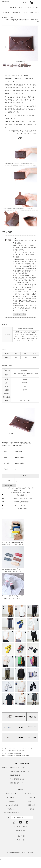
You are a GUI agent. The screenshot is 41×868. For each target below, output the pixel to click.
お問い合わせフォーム (17, 783)
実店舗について (21, 831)
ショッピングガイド (31, 793)
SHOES (28, 7)
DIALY (25, 13)
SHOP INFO (16, 13)
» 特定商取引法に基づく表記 (20, 493)
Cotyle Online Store (14, 853)
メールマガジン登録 (12, 805)
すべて (4, 7)
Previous (6, 47)
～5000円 (26, 756)
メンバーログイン (12, 798)
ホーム (4, 748)
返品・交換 (32, 805)
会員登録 (12, 801)
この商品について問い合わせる (22, 498)
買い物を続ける (22, 495)
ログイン (25, 3)
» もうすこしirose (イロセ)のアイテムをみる (20, 488)
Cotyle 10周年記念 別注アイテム (17, 751)
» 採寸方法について (20, 490)
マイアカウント (12, 809)
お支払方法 (32, 798)
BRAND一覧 (6, 13)
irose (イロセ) (7, 17)
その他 (32, 809)
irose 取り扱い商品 (20, 314)
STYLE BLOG (35, 13)
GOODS (36, 7)
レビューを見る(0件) (22, 505)
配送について (32, 801)
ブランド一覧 (21, 836)
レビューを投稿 (22, 509)
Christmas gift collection (14, 753)
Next (35, 47)
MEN (21, 7)
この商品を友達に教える (22, 502)
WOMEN (13, 7)
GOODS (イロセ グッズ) (25, 748)
